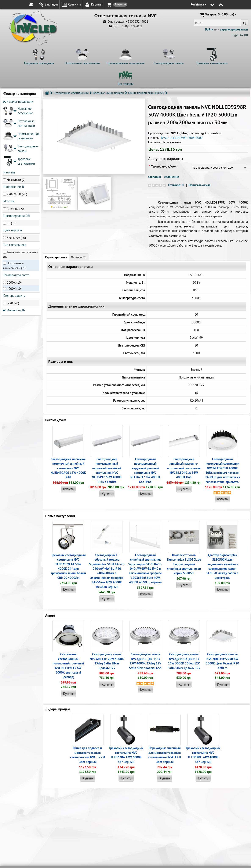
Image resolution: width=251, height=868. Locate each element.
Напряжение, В (13, 124)
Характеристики (56, 257)
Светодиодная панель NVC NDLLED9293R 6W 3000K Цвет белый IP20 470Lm (222, 661)
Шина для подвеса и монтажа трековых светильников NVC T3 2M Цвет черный (88, 755)
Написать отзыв (199, 185)
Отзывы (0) (79, 257)
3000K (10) (14, 220)
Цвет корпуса (12, 167)
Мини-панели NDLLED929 (146, 93)
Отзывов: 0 (176, 185)
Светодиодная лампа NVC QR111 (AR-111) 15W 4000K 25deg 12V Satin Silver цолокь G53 (145, 661)
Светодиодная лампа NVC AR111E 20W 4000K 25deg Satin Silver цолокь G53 (107, 661)
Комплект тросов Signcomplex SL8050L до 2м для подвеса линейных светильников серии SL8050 (184, 564)
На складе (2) (16, 117)
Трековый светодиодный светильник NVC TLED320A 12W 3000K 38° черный (126, 755)
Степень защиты (14, 233)
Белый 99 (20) (16, 175)
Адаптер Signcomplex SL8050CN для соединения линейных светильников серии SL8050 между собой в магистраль (222, 566)
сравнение (172, 177)
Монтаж (8, 138)
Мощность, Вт (14, 247)
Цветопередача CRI (16, 153)
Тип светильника (14, 182)
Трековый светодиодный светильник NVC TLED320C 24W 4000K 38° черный (203, 755)
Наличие (9, 109)
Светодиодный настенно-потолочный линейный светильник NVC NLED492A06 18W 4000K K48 (68, 468)
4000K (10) (14, 226)
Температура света (16, 212)
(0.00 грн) (218, 15)
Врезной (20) (16, 146)
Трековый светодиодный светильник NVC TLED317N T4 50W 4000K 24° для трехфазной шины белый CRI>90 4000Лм (68, 566)
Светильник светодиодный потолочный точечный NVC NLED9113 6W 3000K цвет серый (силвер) (68, 666)
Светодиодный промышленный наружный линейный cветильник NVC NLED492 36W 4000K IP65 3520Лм (107, 470)
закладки (155, 177)
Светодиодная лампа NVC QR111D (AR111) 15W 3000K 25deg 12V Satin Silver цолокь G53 (184, 661)
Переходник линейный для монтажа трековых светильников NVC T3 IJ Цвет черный (165, 755)
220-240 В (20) (17, 131)
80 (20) (12, 160)
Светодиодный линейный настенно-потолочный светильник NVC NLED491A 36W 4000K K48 (184, 468)
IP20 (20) (13, 240)
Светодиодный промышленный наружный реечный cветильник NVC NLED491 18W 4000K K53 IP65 (145, 470)
